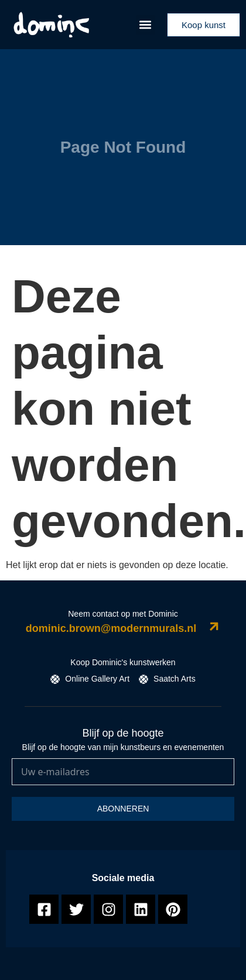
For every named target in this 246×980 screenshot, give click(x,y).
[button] (146, 25)
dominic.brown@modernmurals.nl (111, 628)
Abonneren (123, 809)
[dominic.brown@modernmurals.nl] (214, 626)
